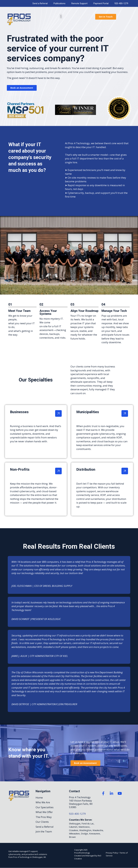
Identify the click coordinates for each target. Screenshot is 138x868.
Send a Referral (40, 3)
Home (39, 798)
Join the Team (44, 832)
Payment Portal (101, 3)
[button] (61, 16)
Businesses (19, 412)
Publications (59, 3)
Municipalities (88, 412)
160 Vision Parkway (80, 801)
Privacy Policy (112, 853)
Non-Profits (20, 469)
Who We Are (43, 802)
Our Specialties (45, 807)
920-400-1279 (121, 3)
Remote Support (79, 3)
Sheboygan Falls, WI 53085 (81, 805)
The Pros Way (44, 817)
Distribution (86, 469)
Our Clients (42, 822)
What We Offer (44, 812)
